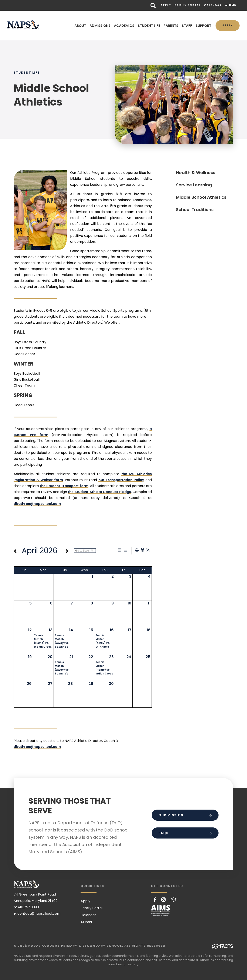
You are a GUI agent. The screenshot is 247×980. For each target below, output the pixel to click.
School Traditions (195, 210)
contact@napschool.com (39, 914)
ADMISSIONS (100, 26)
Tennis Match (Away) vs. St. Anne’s (62, 641)
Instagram (163, 900)
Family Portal (188, 5)
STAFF (187, 26)
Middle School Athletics (201, 197)
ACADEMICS (124, 26)
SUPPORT (203, 26)
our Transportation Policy (121, 480)
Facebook (155, 900)
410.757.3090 (28, 907)
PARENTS (171, 26)
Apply (166, 5)
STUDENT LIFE (149, 26)
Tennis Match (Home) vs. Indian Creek (43, 641)
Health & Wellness (196, 173)
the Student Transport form (64, 486)
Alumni (231, 5)
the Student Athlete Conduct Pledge (99, 492)
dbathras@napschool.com (37, 504)
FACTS (174, 900)
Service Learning (194, 185)
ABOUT (80, 26)
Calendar (213, 5)
